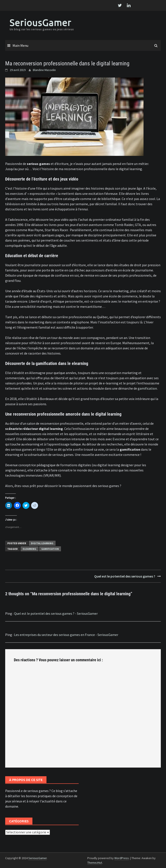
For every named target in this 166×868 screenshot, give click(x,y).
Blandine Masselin (44, 70)
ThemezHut (95, 863)
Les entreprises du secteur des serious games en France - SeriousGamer (66, 635)
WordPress (122, 858)
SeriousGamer (40, 22)
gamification (147, 388)
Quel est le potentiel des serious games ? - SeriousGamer (56, 613)
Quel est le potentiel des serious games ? (125, 576)
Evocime (119, 439)
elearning (30, 549)
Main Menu (20, 45)
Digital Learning (42, 543)
